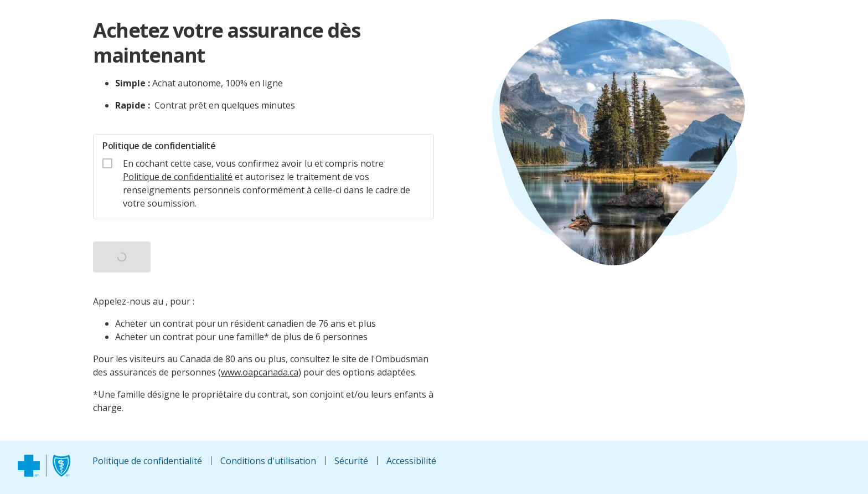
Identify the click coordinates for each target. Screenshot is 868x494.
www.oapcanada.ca (260, 372)
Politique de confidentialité (178, 177)
